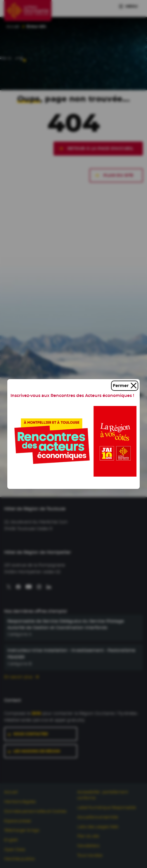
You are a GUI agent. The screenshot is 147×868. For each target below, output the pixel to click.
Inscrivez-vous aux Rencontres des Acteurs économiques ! (72, 395)
